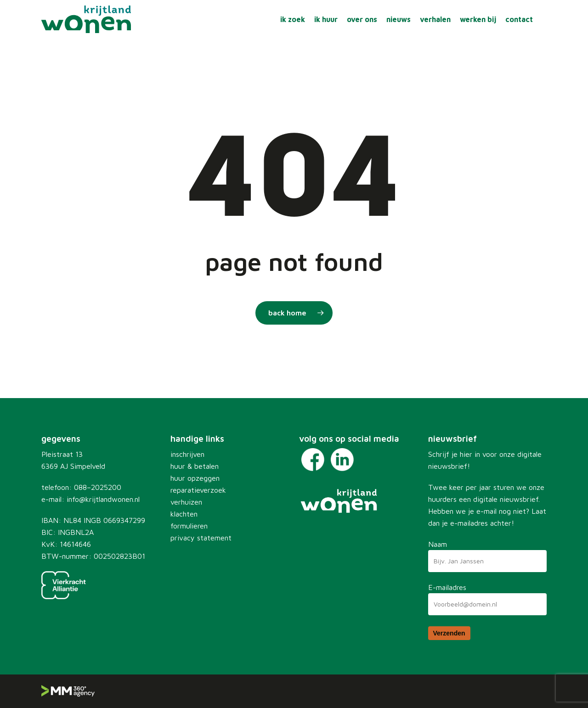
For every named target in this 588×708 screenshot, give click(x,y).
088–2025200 (98, 487)
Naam (438, 544)
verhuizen (186, 502)
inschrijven (187, 454)
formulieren (189, 526)
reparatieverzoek (198, 490)
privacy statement (201, 538)
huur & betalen (195, 466)
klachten (184, 514)
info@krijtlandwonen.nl (103, 499)
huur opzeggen (195, 478)
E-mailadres (447, 587)
